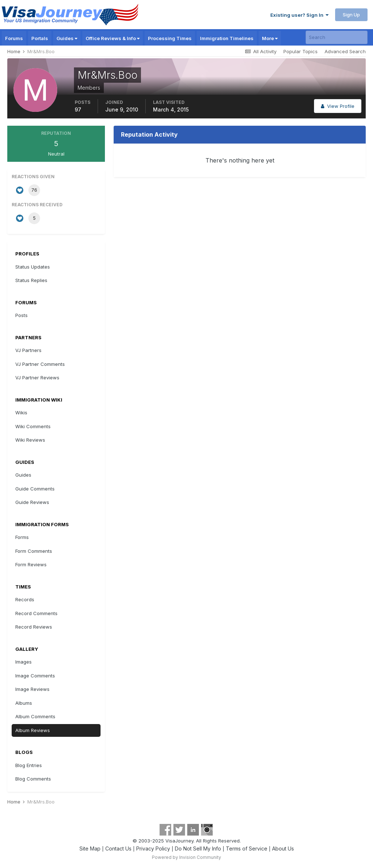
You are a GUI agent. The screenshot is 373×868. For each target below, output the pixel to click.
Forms (22, 537)
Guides (67, 38)
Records (25, 599)
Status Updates (33, 267)
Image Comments (35, 676)
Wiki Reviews (30, 440)
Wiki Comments (33, 426)
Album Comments (35, 716)
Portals (40, 38)
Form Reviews (31, 564)
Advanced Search (345, 51)
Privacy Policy (153, 849)
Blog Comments (33, 779)
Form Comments (34, 551)
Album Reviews (33, 730)
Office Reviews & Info (113, 38)
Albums (24, 703)
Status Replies (31, 280)
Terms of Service (247, 849)
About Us (283, 849)
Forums (14, 38)
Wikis (21, 413)
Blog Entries (29, 765)
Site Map (90, 849)
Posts (21, 315)
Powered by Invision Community (186, 857)
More (270, 38)
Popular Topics (301, 51)
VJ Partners (28, 350)
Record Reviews (34, 627)
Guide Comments (35, 489)
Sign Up (351, 15)
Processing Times (170, 38)
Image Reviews (32, 689)
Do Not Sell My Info (198, 849)
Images (23, 662)
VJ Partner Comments (40, 364)
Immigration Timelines (227, 38)
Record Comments (36, 613)
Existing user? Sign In (299, 15)
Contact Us (118, 849)
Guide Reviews (32, 502)
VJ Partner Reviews (37, 378)
